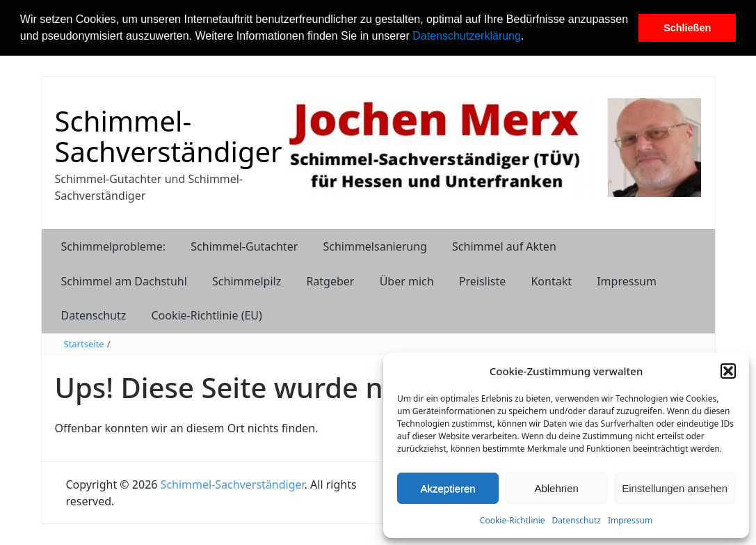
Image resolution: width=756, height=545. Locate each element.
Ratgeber (330, 281)
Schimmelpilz (247, 281)
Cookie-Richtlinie (513, 520)
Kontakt (551, 281)
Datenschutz (577, 520)
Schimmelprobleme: (114, 246)
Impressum (630, 520)
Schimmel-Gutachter (244, 246)
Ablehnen (556, 488)
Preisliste (483, 281)
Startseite (84, 344)
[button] (529, 38)
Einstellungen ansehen (675, 488)
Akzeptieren (448, 488)
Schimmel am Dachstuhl (124, 281)
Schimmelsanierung (375, 246)
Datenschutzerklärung (467, 36)
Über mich (407, 281)
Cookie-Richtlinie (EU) (206, 315)
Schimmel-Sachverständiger (169, 136)
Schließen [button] (687, 28)
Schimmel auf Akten (504, 246)
